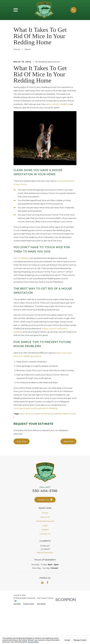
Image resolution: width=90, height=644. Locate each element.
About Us (45, 555)
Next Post (68, 480)
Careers (45, 568)
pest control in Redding (58, 142)
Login (45, 564)
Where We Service (45, 559)
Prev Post (22, 480)
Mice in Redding (21, 296)
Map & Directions (45, 591)
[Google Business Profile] (42, 621)
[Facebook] (48, 621)
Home (45, 551)
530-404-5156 (45, 529)
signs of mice (26, 452)
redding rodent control (65, 452)
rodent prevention (43, 452)
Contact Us (45, 538)
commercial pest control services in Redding (35, 447)
